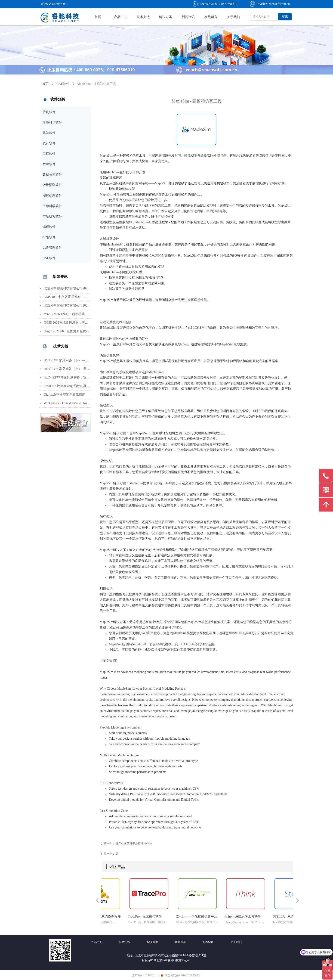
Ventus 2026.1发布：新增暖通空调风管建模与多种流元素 (68, 314)
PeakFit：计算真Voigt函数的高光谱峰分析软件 (68, 386)
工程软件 (49, 154)
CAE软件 (49, 258)
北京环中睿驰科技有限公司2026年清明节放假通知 (68, 305)
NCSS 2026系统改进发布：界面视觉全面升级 (68, 323)
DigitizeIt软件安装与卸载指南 (65, 395)
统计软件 (49, 143)
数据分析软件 (52, 175)
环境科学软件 (52, 122)
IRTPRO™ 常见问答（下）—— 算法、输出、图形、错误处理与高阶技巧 (68, 360)
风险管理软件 (52, 248)
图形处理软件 (52, 196)
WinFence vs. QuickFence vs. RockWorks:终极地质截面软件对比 (68, 403)
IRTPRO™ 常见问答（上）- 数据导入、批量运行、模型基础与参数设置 (68, 369)
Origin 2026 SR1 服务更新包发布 (66, 331)
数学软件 (49, 164)
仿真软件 (49, 112)
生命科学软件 (52, 206)
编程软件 (49, 227)
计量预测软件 (52, 185)
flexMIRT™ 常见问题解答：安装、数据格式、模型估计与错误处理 (68, 377)
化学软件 (49, 133)
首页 (45, 84)
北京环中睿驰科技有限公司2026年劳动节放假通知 (68, 288)
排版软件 (49, 237)
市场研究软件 (52, 216)
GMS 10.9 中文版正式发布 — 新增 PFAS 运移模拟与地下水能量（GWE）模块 (68, 297)
